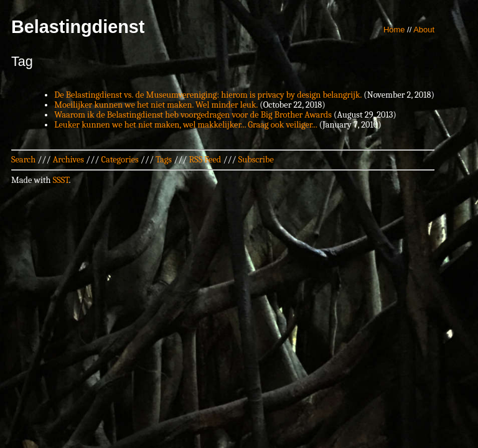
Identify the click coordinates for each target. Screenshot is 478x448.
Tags (164, 160)
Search (23, 160)
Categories (119, 160)
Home (394, 30)
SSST (61, 180)
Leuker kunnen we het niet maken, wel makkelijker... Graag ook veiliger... (185, 125)
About (424, 30)
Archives (68, 160)
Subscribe (256, 160)
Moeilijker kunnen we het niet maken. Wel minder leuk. (156, 105)
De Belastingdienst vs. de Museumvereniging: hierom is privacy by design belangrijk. (208, 95)
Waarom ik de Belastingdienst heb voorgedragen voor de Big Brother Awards (193, 115)
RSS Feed (205, 160)
